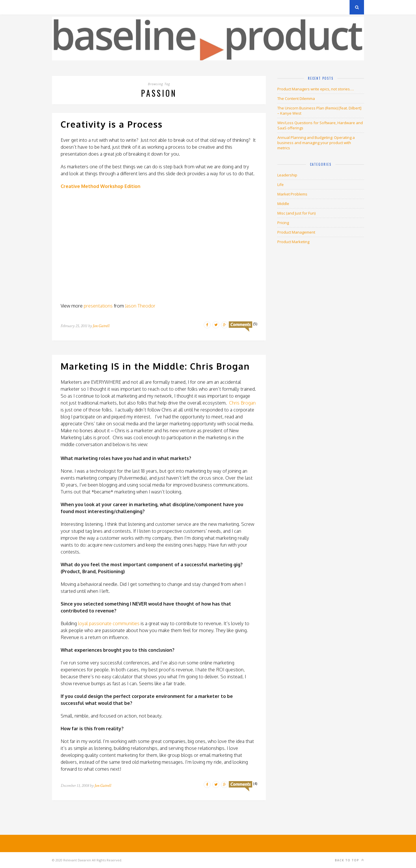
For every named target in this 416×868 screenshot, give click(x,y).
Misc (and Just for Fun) (296, 213)
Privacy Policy (92, 7)
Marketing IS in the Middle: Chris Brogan (155, 366)
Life (281, 185)
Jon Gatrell (101, 326)
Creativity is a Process (112, 124)
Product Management (296, 232)
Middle (283, 204)
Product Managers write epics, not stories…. (316, 89)
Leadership (287, 175)
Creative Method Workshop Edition (101, 186)
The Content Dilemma (296, 98)
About (121, 7)
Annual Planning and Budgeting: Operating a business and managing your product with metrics (316, 143)
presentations (98, 306)
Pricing (283, 223)
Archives (61, 7)
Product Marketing (293, 242)
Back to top (349, 860)
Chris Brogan (242, 403)
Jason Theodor (140, 306)
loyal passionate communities (109, 623)
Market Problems (292, 194)
